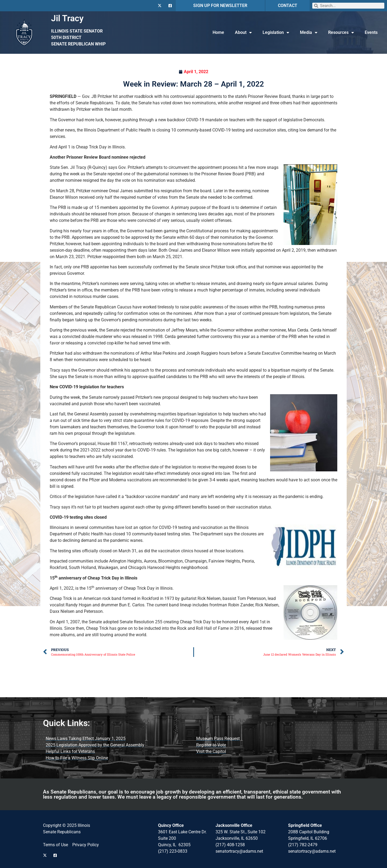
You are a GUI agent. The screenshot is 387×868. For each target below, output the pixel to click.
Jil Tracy (67, 18)
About (243, 33)
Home (218, 32)
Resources (341, 33)
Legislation (276, 33)
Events (371, 32)
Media (309, 33)
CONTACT (288, 6)
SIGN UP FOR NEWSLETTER (220, 6)
